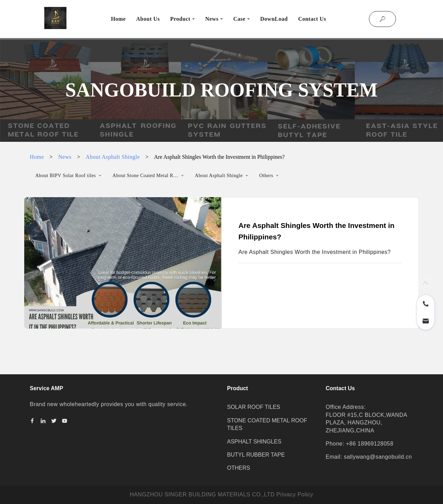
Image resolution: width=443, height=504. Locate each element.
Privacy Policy (295, 494)
